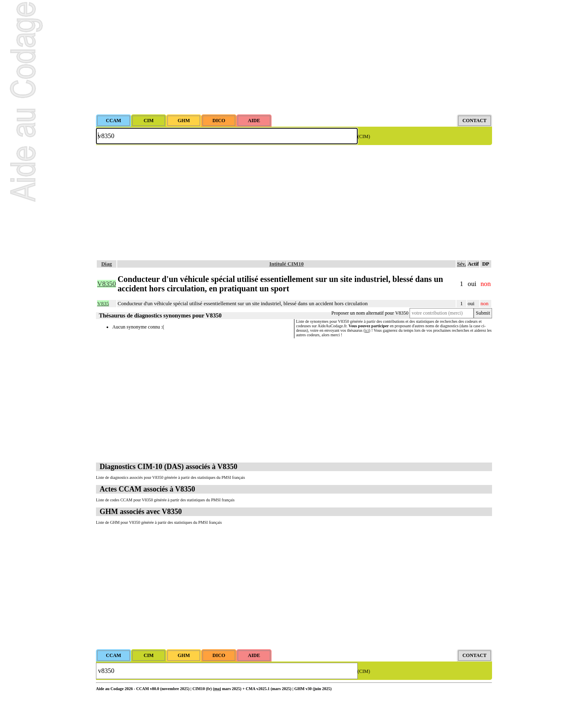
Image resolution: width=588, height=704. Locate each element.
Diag (107, 264)
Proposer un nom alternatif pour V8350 (370, 313)
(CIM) (364, 136)
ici (367, 330)
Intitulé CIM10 (287, 264)
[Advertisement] (294, 57)
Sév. (461, 264)
